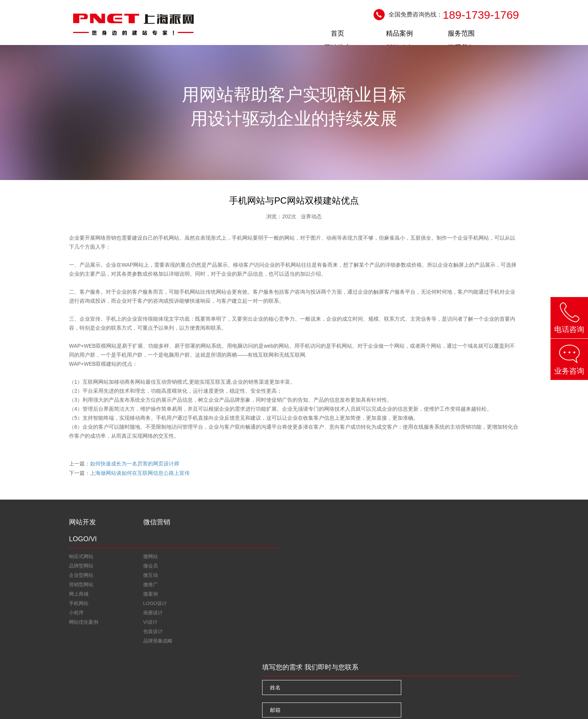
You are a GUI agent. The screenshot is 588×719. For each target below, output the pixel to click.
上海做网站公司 (220, 678)
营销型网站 (81, 569)
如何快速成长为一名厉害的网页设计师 (135, 464)
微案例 (136, 578)
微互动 (136, 559)
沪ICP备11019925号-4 (495, 701)
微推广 (136, 569)
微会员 (136, 550)
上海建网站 (184, 678)
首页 (295, 35)
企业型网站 (81, 559)
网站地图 (137, 702)
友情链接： (81, 678)
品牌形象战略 (204, 578)
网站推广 (421, 35)
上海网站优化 (115, 678)
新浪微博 (136, 660)
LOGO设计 (201, 541)
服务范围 (379, 35)
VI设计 (196, 559)
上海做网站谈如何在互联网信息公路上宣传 (140, 473)
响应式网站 (81, 541)
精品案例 (337, 35)
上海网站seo (151, 678)
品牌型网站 (81, 550)
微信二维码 (182, 660)
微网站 (136, 541)
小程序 (76, 597)
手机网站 (79, 588)
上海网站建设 (322, 701)
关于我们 (82, 702)
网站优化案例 (84, 606)
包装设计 (199, 569)
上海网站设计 (354, 701)
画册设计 (199, 550)
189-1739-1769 (481, 15)
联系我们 (505, 35)
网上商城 (79, 578)
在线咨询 (90, 660)
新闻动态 (463, 35)
